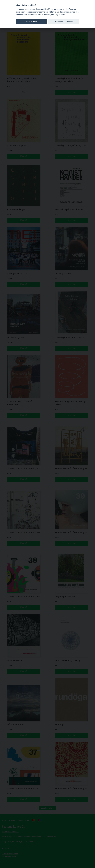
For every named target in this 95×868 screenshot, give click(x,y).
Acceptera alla (31, 21)
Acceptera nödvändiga (64, 21)
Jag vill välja (60, 15)
